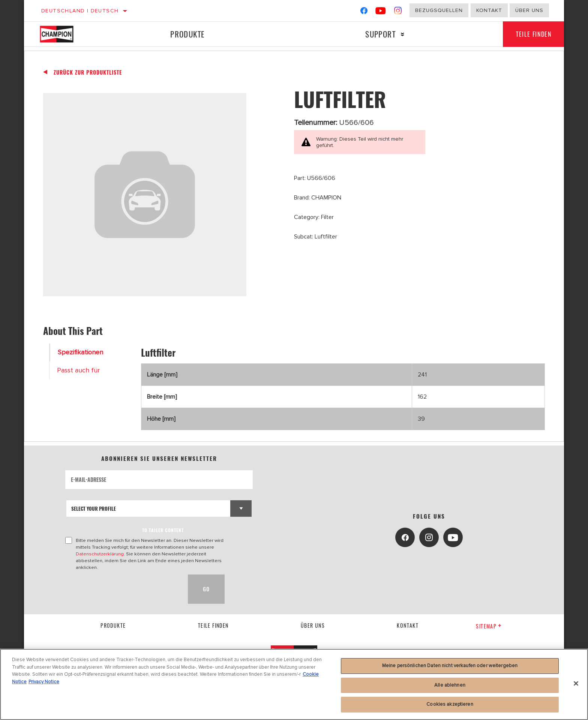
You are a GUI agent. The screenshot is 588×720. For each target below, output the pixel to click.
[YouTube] (381, 12)
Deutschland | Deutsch (80, 11)
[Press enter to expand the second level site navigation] (400, 34)
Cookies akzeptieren (450, 704)
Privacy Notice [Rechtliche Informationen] (44, 682)
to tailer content (163, 530)
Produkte (187, 34)
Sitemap (489, 626)
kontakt (408, 625)
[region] (294, 684)
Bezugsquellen (439, 10)
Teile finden (532, 34)
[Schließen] (576, 684)
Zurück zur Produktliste (88, 72)
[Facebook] (364, 12)
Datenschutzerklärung (100, 554)
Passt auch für (78, 370)
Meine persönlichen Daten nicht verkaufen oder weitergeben (450, 666)
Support (378, 34)
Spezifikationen (80, 352)
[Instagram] (398, 12)
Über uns (529, 10)
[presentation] (122, 589)
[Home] (64, 34)
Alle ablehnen (450, 685)
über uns (313, 625)
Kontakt (489, 10)
